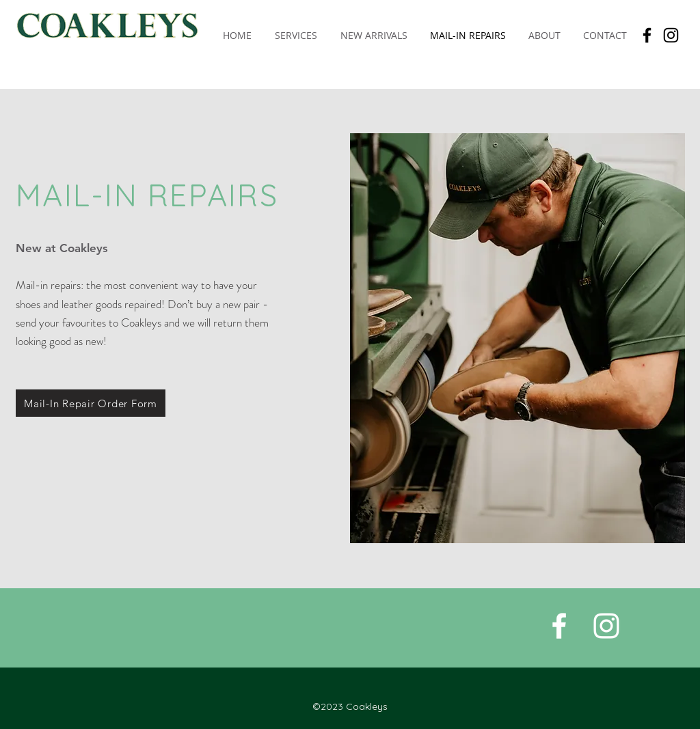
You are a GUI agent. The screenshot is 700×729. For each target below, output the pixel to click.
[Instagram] (671, 35)
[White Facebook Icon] (559, 626)
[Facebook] (647, 35)
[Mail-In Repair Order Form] (91, 403)
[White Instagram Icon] (606, 626)
